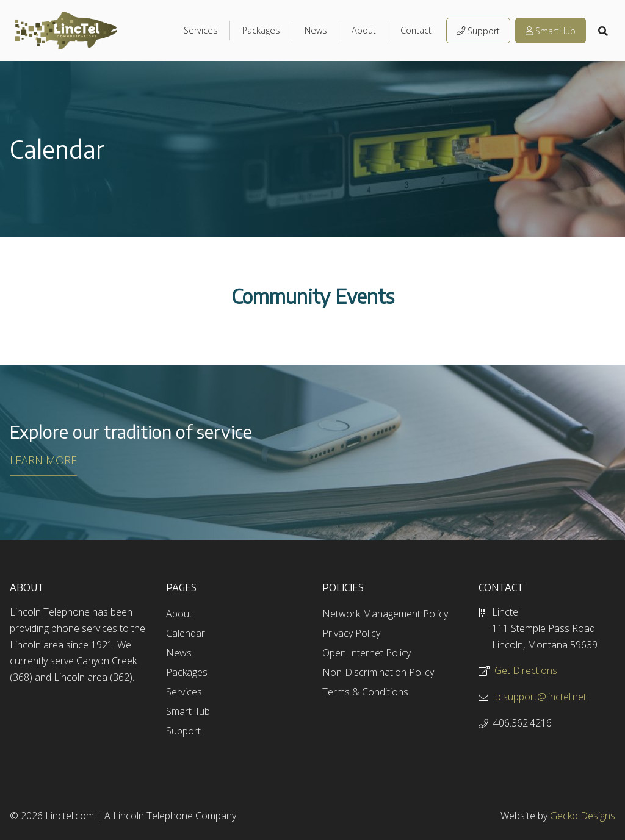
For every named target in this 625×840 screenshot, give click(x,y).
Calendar (186, 633)
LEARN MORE (43, 460)
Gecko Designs (583, 816)
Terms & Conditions (365, 692)
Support (478, 31)
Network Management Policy (385, 614)
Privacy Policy (351, 633)
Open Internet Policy (367, 653)
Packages (261, 30)
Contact (416, 30)
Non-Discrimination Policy (378, 672)
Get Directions (526, 670)
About (364, 30)
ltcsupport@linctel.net (540, 697)
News (316, 30)
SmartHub (551, 31)
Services (201, 30)
